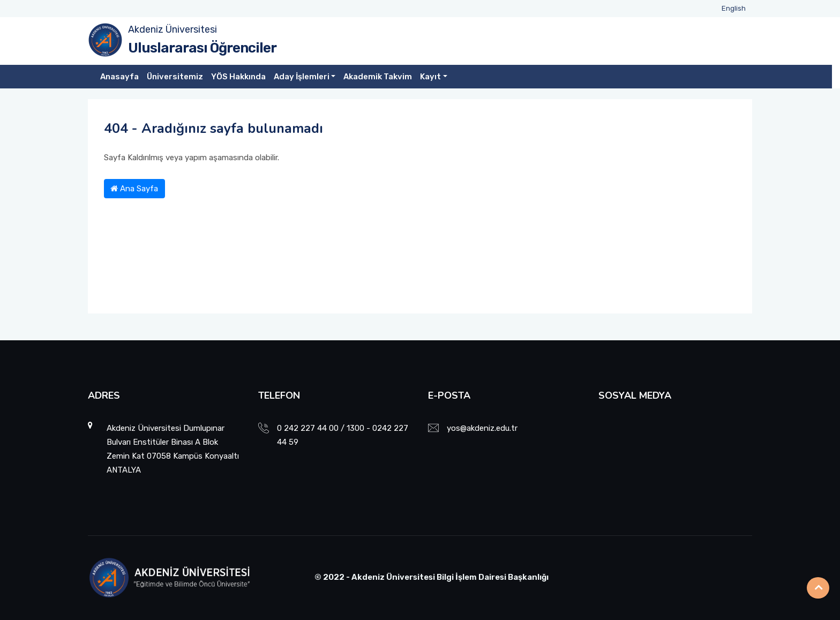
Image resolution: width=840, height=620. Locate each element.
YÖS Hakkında (238, 77)
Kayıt (430, 77)
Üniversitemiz (175, 77)
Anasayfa (119, 77)
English (734, 8)
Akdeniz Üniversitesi (172, 29)
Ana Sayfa (134, 189)
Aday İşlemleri (302, 77)
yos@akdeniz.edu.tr (482, 428)
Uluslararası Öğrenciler (202, 48)
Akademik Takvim (378, 77)
